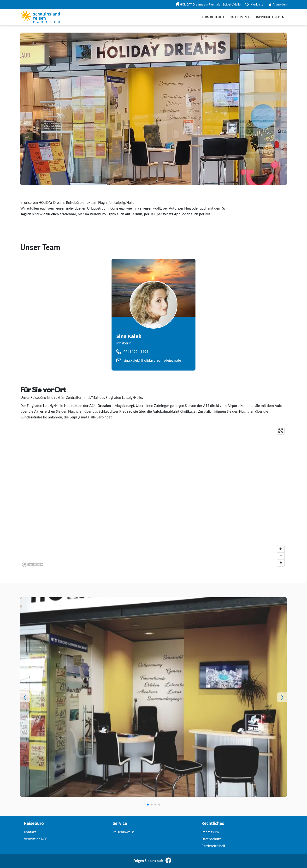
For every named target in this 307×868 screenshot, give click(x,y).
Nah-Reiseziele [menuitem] (240, 17)
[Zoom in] (281, 549)
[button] (40, 697)
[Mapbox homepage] (32, 564)
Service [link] (120, 823)
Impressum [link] (210, 832)
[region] (153, 497)
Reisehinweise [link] (124, 832)
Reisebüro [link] (34, 823)
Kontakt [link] (30, 832)
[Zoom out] (281, 556)
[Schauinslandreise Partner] (40, 17)
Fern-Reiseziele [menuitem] (213, 17)
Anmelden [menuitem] (277, 4)
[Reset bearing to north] (281, 563)
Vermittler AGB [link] (36, 839)
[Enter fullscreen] (281, 431)
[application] (153, 497)
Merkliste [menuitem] (254, 4)
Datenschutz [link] (211, 839)
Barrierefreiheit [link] (213, 846)
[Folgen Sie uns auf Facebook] (168, 861)
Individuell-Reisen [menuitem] (270, 17)
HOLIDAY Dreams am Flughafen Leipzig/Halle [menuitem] (208, 4)
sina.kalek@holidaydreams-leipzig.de (152, 360)
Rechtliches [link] (213, 823)
